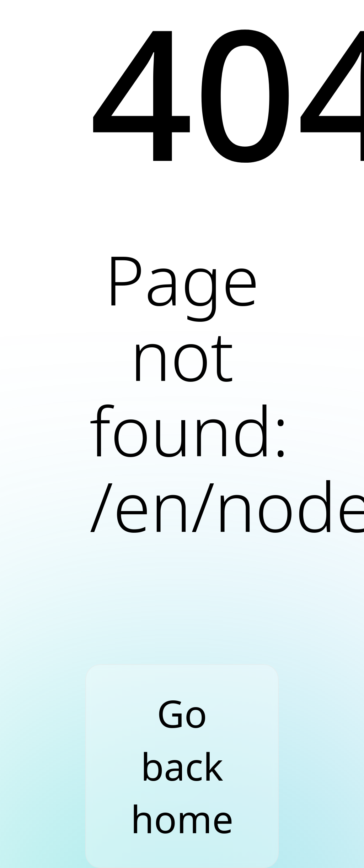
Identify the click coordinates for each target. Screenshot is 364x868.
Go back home (182, 766)
